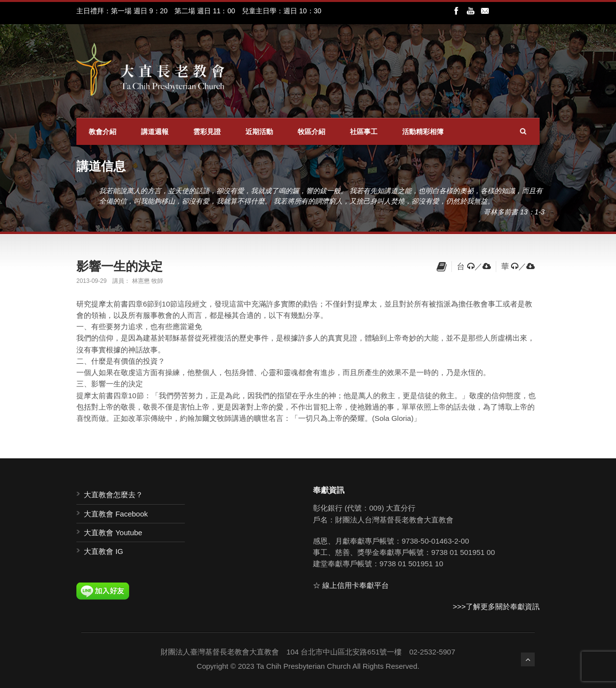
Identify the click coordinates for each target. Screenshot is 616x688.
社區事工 (364, 132)
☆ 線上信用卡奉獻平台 (351, 585)
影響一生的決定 (120, 266)
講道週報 (155, 132)
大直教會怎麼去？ (113, 495)
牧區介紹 (311, 132)
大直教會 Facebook (116, 514)
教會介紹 (103, 132)
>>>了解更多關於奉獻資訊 (496, 606)
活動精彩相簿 (423, 132)
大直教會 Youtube (113, 533)
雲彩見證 (207, 132)
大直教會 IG (103, 551)
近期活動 (259, 132)
